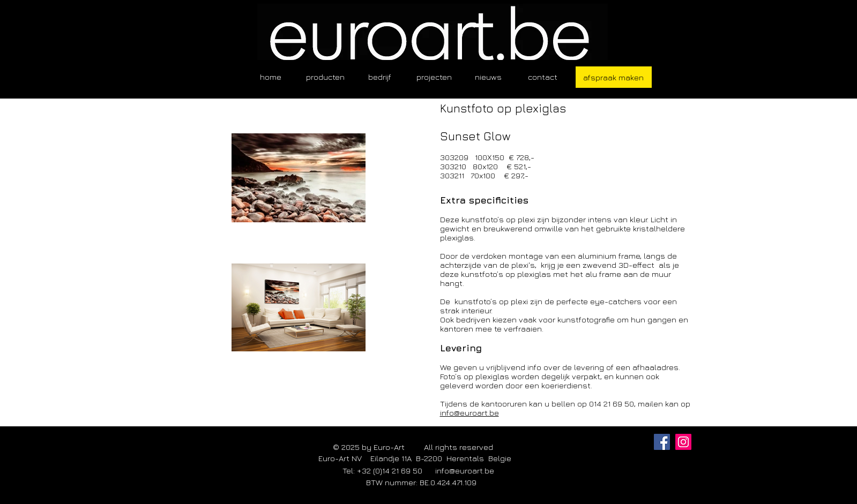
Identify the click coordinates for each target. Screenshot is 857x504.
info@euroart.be (470, 413)
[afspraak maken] (614, 77)
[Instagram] (683, 442)
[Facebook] (662, 442)
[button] (325, 77)
